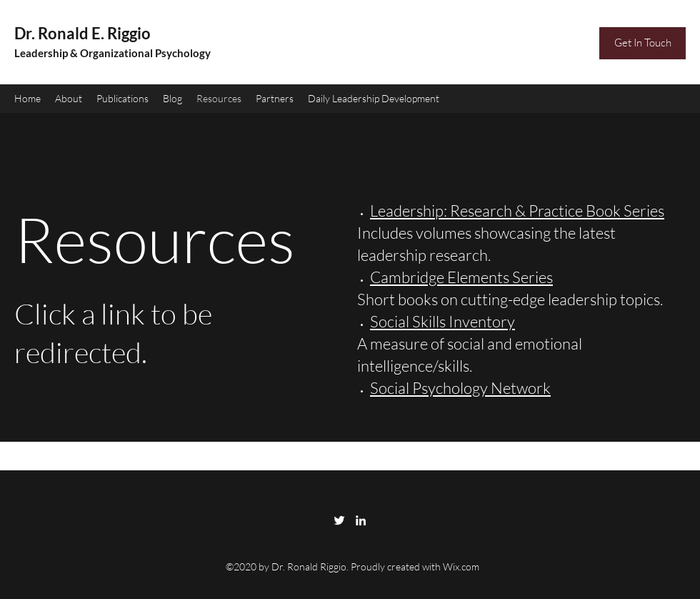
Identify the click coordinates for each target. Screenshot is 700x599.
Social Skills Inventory (442, 321)
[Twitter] (339, 520)
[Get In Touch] (642, 43)
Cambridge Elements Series (461, 277)
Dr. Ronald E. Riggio (82, 33)
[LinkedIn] (361, 520)
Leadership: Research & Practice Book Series (517, 211)
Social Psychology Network (460, 388)
